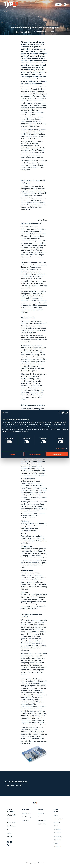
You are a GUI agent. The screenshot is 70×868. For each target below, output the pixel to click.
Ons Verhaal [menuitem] (26, 813)
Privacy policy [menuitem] (31, 863)
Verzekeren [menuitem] (42, 820)
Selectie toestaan (35, 454)
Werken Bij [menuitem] (26, 820)
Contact (58, 5)
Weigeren (13, 454)
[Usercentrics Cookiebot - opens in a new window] (60, 413)
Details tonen (60, 449)
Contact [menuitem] (41, 863)
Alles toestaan (57, 454)
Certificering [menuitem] (27, 817)
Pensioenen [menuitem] (42, 824)
